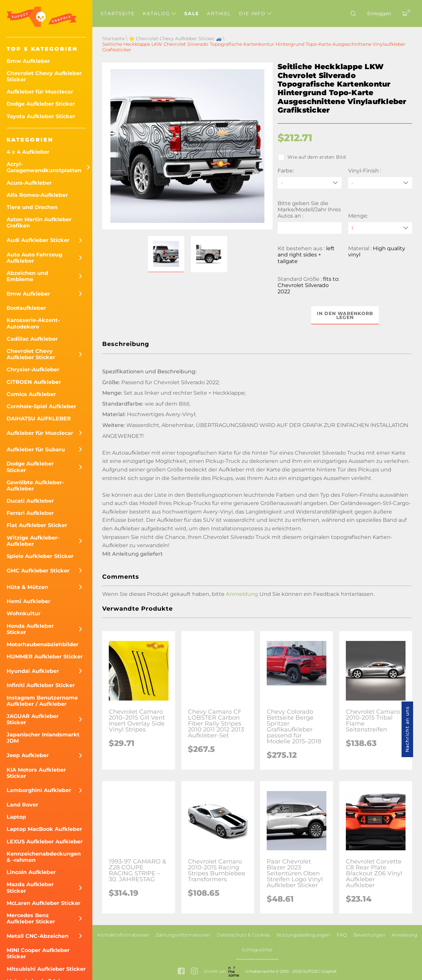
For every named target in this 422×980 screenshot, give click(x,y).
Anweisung (405, 935)
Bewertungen (369, 935)
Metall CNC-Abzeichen (38, 936)
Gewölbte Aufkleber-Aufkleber (35, 486)
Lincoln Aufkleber (31, 872)
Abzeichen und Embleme (27, 276)
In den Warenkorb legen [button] (345, 315)
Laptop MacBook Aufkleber (44, 829)
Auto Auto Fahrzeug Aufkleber (34, 258)
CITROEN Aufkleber (34, 382)
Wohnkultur (24, 613)
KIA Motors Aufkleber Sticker (36, 773)
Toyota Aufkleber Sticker (41, 116)
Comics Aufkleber (31, 394)
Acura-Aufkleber (29, 183)
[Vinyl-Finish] (380, 183)
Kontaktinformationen (123, 935)
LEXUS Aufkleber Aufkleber (45, 842)
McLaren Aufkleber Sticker (44, 903)
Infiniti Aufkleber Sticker (41, 685)
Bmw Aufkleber (28, 61)
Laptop (16, 817)
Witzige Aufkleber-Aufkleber (33, 541)
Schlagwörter (257, 950)
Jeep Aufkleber (28, 755)
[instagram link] (194, 972)
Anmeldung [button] (242, 594)
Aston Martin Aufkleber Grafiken (39, 223)
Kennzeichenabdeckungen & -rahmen (44, 857)
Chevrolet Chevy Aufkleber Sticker (44, 76)
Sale (192, 13)
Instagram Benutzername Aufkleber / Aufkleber (42, 701)
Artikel (219, 13)
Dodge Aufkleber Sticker (41, 104)
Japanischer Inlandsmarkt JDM (43, 738)
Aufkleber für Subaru (36, 450)
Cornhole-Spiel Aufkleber (41, 406)
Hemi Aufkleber (29, 601)
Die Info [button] (255, 13)
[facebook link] (181, 972)
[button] (166, 254)
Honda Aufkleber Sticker (30, 629)
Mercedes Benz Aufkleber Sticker (31, 918)
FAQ (342, 935)
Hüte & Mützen (27, 587)
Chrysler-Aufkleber (33, 370)
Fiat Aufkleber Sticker (37, 525)
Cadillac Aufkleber (32, 339)
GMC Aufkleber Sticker (38, 571)
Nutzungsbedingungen (303, 935)
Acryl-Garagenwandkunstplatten (44, 167)
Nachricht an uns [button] (407, 729)
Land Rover (22, 805)
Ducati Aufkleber (30, 501)
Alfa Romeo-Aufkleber (37, 195)
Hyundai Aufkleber (33, 671)
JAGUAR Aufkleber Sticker (33, 719)
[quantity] (380, 228)
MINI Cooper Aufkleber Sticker (38, 953)
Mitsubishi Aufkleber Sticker (46, 969)
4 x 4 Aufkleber (28, 152)
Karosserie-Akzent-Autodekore (33, 323)
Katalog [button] (159, 13)
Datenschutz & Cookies (243, 935)
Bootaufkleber (26, 308)
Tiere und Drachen (32, 207)
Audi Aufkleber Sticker (38, 240)
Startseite (118, 13)
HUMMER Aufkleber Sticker (45, 657)
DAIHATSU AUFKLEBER (39, 419)
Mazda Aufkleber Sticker (30, 887)
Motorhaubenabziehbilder (43, 644)
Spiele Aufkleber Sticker (40, 556)
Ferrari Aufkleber (30, 513)
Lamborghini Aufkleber (39, 790)
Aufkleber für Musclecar (40, 92)
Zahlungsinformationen (183, 935)
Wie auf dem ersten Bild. (312, 157)
